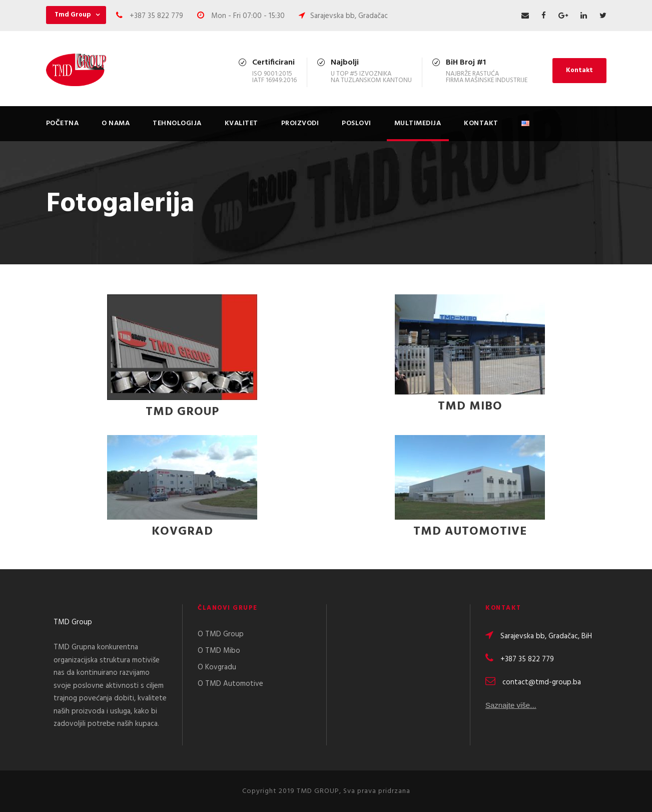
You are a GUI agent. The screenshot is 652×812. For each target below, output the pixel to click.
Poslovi (357, 123)
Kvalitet (241, 123)
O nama (116, 123)
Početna (63, 123)
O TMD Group (221, 634)
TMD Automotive (470, 532)
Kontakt (579, 70)
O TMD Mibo (219, 651)
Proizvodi (300, 123)
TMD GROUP (182, 412)
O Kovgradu (217, 667)
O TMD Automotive (230, 684)
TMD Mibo (470, 407)
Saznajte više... (511, 707)
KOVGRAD (182, 532)
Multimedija (418, 123)
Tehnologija (177, 123)
